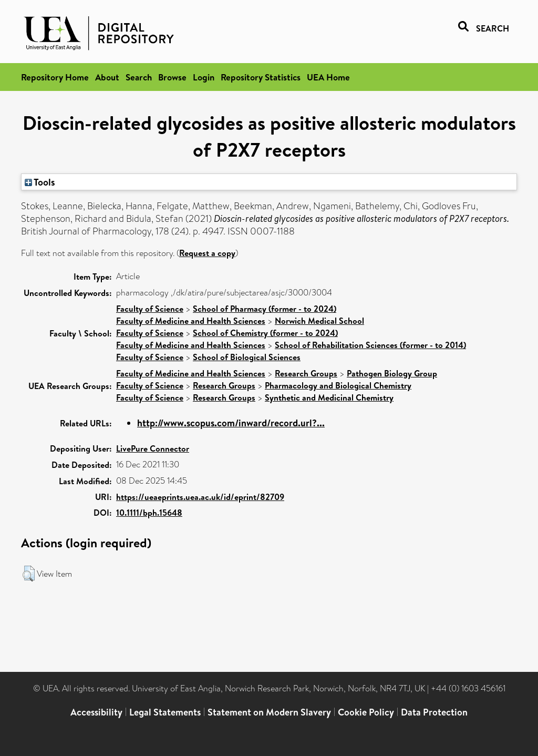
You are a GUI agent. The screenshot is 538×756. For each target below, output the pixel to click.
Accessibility (96, 712)
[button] (29, 574)
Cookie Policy (366, 712)
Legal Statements (165, 712)
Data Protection (434, 712)
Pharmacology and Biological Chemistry (338, 385)
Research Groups (306, 373)
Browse (172, 77)
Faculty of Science (150, 309)
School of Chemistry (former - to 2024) (265, 333)
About (107, 77)
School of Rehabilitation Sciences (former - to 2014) (370, 345)
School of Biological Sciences (247, 357)
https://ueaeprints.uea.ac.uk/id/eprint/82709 (200, 497)
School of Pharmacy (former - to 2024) (265, 309)
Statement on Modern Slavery (269, 712)
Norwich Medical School (319, 321)
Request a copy (207, 253)
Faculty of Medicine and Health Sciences (191, 321)
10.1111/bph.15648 (149, 513)
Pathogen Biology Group (392, 373)
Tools (40, 182)
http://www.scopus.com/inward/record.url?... (231, 423)
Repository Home (55, 77)
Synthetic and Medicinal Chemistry (329, 397)
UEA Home (328, 77)
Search (139, 77)
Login (204, 77)
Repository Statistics (261, 77)
